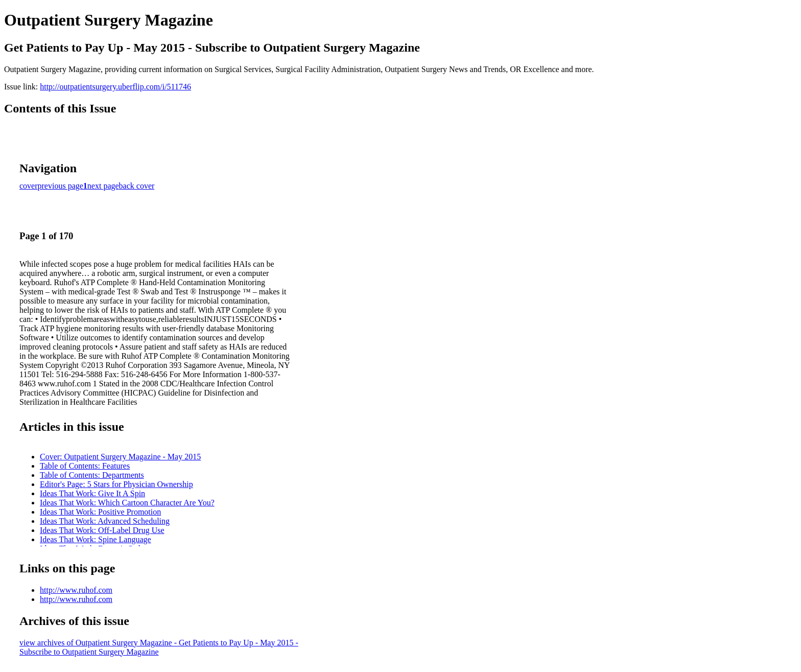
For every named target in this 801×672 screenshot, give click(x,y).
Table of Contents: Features (85, 466)
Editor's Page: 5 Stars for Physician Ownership (116, 484)
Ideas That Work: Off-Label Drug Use (102, 530)
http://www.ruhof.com (76, 590)
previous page (61, 186)
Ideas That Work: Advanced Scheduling (105, 521)
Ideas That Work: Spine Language (96, 539)
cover (29, 186)
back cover (137, 186)
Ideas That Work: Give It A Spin (92, 493)
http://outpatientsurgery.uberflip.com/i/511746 (115, 87)
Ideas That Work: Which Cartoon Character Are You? (127, 503)
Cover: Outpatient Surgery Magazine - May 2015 (120, 457)
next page (103, 186)
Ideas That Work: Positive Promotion (100, 512)
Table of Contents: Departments (92, 475)
